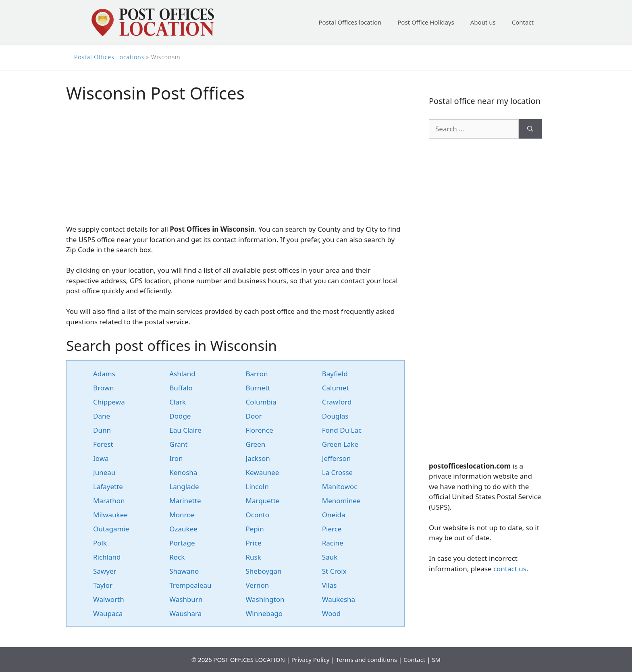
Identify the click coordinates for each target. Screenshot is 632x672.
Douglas (335, 416)
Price (254, 543)
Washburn (186, 599)
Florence (260, 430)
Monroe (182, 515)
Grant (178, 444)
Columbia (261, 402)
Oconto (258, 515)
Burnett (258, 388)
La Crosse (337, 472)
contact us (510, 569)
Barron (257, 374)
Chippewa (109, 402)
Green (256, 444)
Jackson (258, 458)
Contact (523, 22)
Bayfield (335, 374)
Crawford (337, 402)
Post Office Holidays (426, 22)
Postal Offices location (350, 22)
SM (436, 660)
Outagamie (111, 529)
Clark (178, 402)
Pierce (332, 529)
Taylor (103, 585)
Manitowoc (340, 486)
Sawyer (105, 571)
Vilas (330, 585)
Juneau (104, 472)
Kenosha (183, 472)
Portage (182, 543)
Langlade (184, 486)
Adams (104, 374)
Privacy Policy (311, 660)
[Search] (530, 129)
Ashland (182, 374)
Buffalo (181, 388)
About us (483, 22)
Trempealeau (190, 585)
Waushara (185, 613)
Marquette (263, 501)
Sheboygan (264, 571)
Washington (265, 599)
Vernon (258, 585)
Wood (332, 613)
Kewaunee (263, 472)
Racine (333, 543)
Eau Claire (185, 430)
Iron (176, 458)
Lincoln (257, 486)
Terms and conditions (367, 660)
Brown (104, 388)
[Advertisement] (235, 168)
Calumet (336, 388)
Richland (107, 557)
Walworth (109, 599)
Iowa (101, 458)
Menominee (341, 501)
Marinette (185, 501)
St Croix (334, 571)
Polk (100, 543)
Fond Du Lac (342, 430)
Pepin (255, 529)
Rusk (254, 557)
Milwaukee (110, 515)
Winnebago (264, 613)
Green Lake (340, 444)
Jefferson (336, 458)
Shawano (184, 571)
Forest (103, 444)
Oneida (334, 515)
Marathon (109, 501)
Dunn (102, 430)
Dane (102, 416)
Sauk (330, 557)
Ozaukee (183, 529)
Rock (177, 557)
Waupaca (108, 613)
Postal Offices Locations (109, 57)
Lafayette (108, 486)
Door (254, 416)
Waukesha (339, 599)
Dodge (180, 416)
